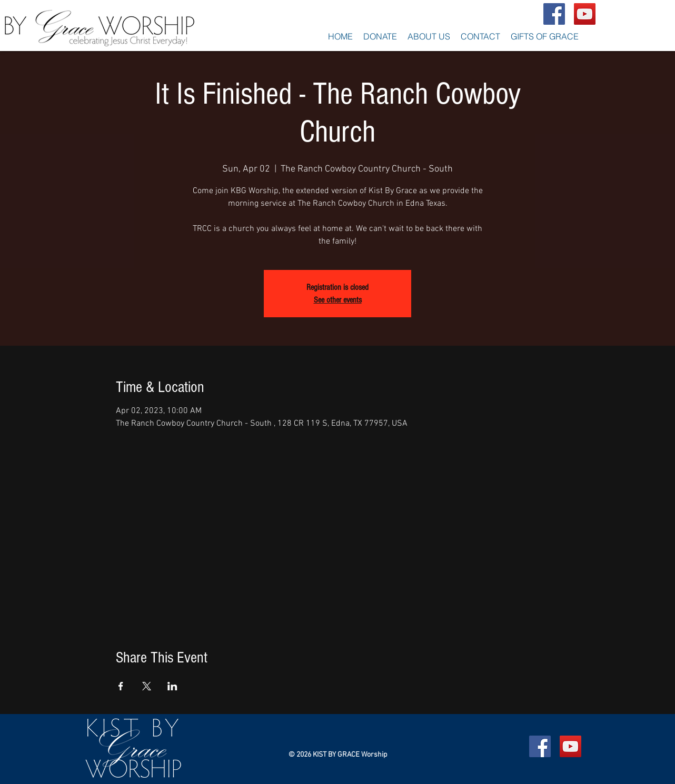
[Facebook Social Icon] (554, 14)
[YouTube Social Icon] (585, 14)
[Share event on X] (147, 686)
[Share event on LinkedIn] (172, 686)
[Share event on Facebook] (121, 686)
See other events (338, 300)
